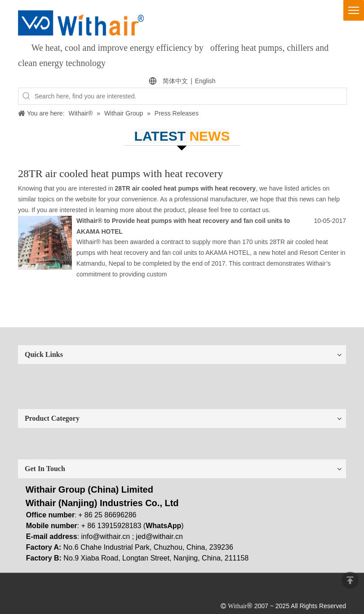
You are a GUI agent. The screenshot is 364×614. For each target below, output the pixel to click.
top (350, 580)
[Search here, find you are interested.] (191, 96)
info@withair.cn (106, 536)
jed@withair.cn (160, 536)
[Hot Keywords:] (27, 96)
